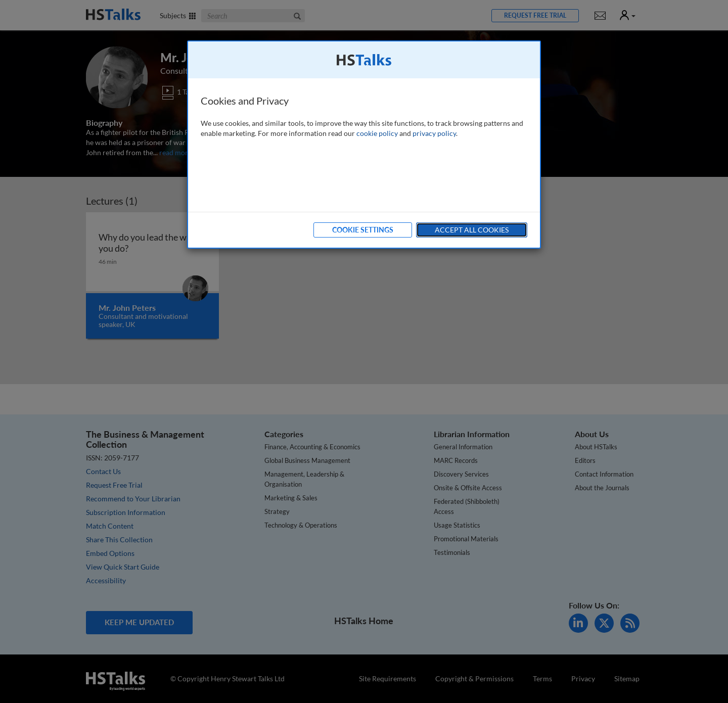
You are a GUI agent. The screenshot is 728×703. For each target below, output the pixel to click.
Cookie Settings (363, 230)
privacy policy (434, 133)
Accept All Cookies (472, 230)
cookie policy (377, 133)
